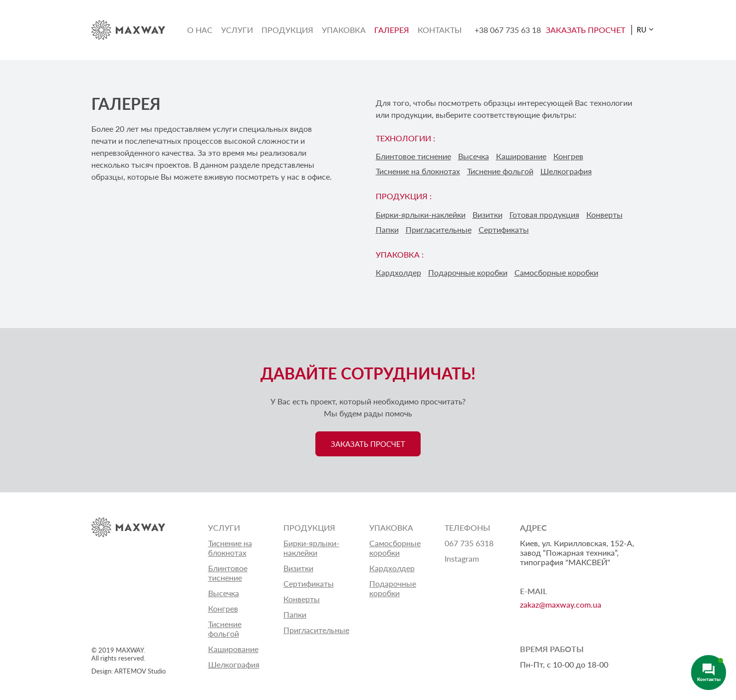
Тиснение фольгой (500, 171)
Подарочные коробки (468, 272)
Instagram (462, 558)
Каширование (521, 156)
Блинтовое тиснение (413, 156)
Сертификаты (504, 229)
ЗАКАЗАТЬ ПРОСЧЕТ (586, 30)
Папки (387, 229)
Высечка (474, 156)
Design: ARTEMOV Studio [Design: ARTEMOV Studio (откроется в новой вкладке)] (128, 671)
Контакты (440, 30)
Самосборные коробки (556, 272)
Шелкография (566, 171)
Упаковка (344, 30)
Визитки (488, 214)
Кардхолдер (398, 272)
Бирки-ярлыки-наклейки (421, 214)
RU (641, 30)
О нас (200, 30)
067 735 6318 (469, 543)
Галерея (392, 30)
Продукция (287, 30)
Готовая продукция (544, 214)
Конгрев (568, 156)
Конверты (605, 214)
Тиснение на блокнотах (418, 171)
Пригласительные (439, 229)
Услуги (237, 30)
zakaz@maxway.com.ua (561, 604)
